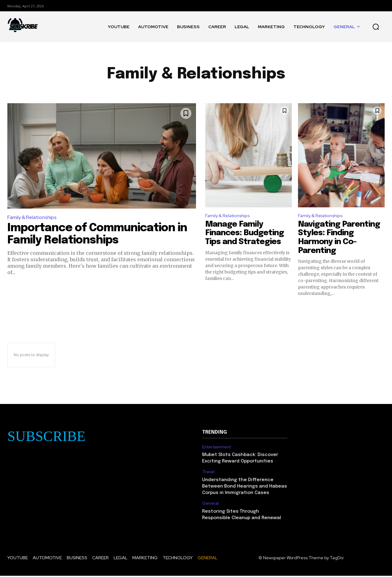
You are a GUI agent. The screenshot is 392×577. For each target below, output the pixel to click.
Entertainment (217, 448)
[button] (376, 27)
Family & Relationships (32, 217)
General (210, 505)
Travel (208, 473)
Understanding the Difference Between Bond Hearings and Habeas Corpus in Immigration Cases (245, 488)
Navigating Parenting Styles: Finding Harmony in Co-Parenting (339, 238)
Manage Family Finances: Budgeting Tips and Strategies (245, 234)
